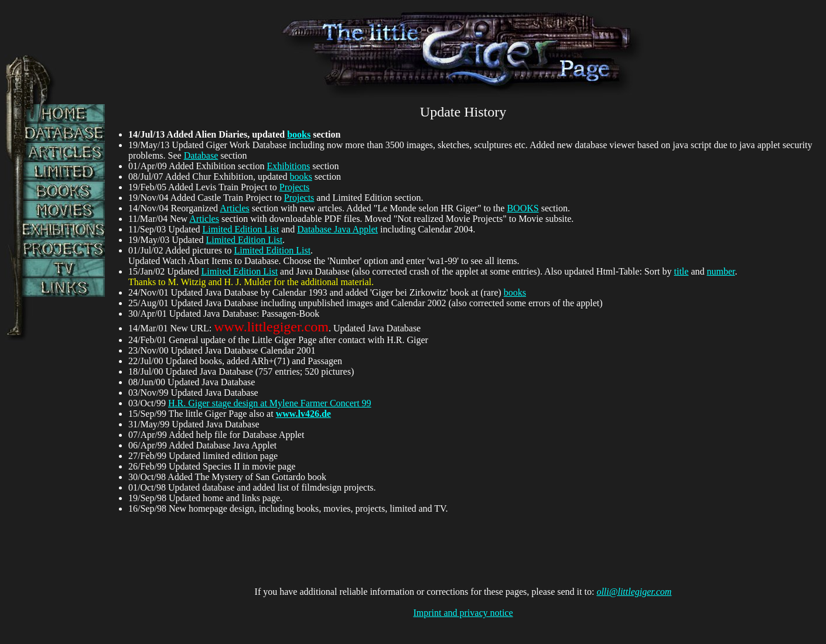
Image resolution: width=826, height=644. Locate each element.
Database (201, 155)
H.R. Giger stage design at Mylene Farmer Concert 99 (270, 403)
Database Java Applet (337, 229)
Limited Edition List (241, 229)
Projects (295, 187)
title (682, 271)
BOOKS (523, 208)
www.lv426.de (303, 414)
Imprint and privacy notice (463, 613)
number (721, 271)
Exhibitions (288, 166)
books (299, 134)
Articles (235, 208)
